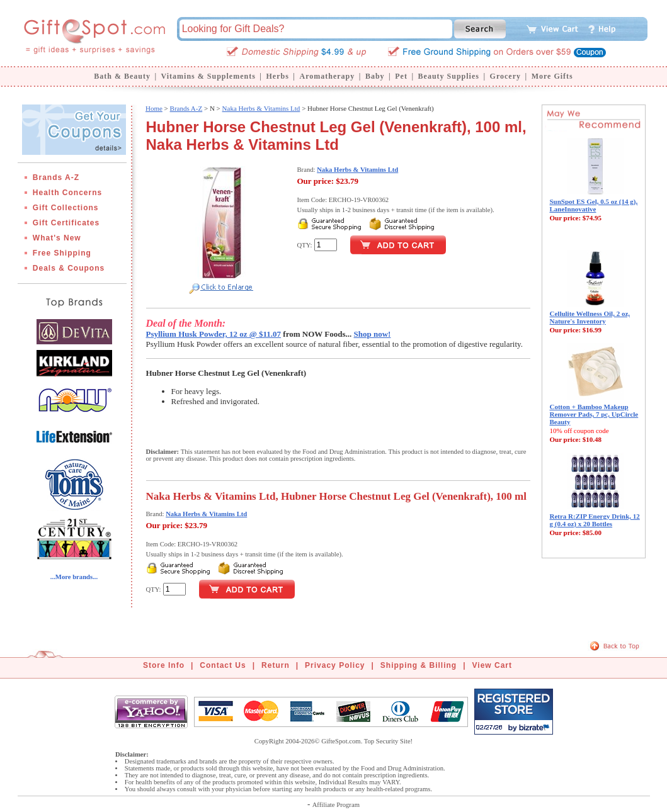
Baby (375, 76)
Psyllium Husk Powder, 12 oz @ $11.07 (214, 334)
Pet (401, 76)
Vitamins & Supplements (208, 76)
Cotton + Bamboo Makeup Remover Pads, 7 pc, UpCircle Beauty (594, 414)
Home (154, 108)
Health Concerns (67, 193)
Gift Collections (66, 208)
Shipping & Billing (419, 665)
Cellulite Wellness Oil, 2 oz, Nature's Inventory (590, 317)
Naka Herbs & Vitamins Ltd (261, 108)
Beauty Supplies (449, 76)
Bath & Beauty (122, 76)
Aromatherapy (327, 76)
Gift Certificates (66, 223)
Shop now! (373, 334)
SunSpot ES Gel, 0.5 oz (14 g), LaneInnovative (594, 205)
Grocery (505, 76)
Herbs (277, 76)
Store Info (164, 665)
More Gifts (552, 76)
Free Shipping (62, 253)
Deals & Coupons (69, 268)
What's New (57, 238)
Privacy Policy (335, 665)
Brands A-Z (56, 178)
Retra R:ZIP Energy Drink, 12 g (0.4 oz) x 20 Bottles (595, 520)
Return (276, 665)
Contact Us (223, 665)
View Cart (492, 665)
